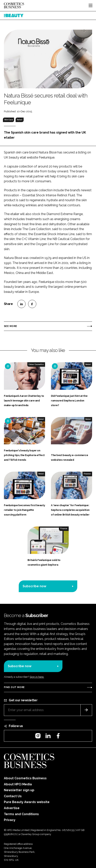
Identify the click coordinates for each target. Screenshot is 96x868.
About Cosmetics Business (25, 778)
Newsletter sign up (19, 790)
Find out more (14, 687)
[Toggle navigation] (91, 5)
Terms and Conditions (21, 814)
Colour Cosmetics (36, 364)
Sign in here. (37, 677)
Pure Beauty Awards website (27, 802)
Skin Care (9, 120)
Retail (20, 120)
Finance (87, 474)
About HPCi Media (18, 784)
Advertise (12, 808)
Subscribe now (34, 586)
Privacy (10, 820)
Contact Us (13, 796)
